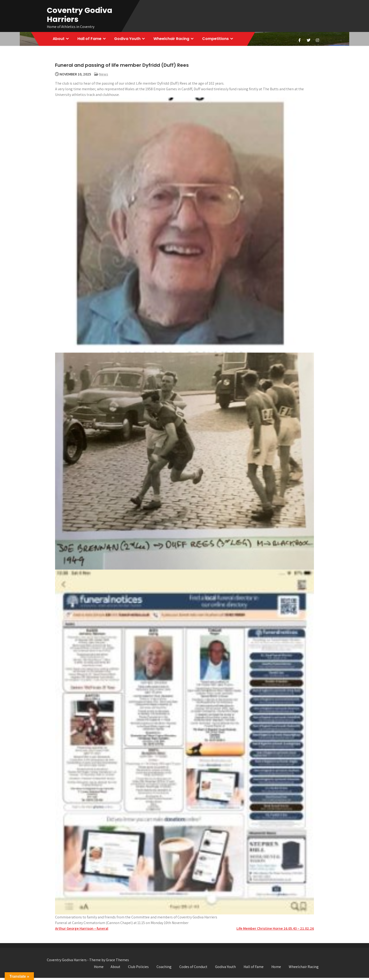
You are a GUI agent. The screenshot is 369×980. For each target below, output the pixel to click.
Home (99, 969)
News (104, 76)
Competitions (221, 40)
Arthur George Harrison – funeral (82, 931)
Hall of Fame (91, 40)
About (59, 40)
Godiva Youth (131, 40)
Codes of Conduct (193, 969)
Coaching (164, 969)
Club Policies (138, 969)
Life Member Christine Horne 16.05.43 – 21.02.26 (275, 931)
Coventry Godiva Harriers (80, 15)
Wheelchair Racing (176, 40)
